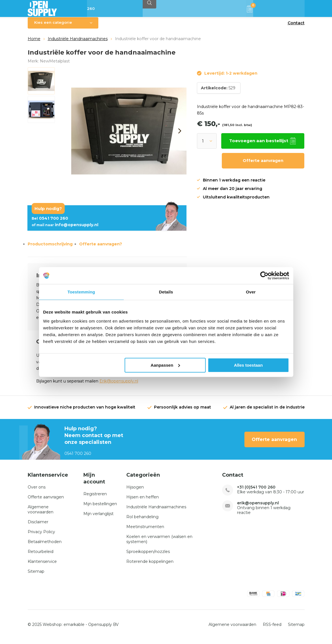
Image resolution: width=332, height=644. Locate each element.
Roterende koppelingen (150, 566)
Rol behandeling (142, 521)
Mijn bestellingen (100, 508)
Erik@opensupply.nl (119, 385)
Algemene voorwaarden (41, 514)
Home (34, 43)
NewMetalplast (55, 65)
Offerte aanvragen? (101, 248)
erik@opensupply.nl (258, 507)
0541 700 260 (50, 222)
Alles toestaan (248, 365)
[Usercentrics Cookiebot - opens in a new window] (264, 276)
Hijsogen (135, 491)
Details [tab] (166, 292)
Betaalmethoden (45, 546)
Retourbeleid (41, 556)
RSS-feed (272, 629)
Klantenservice (42, 566)
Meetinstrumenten (145, 531)
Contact (296, 27)
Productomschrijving (50, 248)
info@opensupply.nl (65, 229)
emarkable (74, 629)
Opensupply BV (103, 629)
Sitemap (36, 576)
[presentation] (180, 135)
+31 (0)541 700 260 (256, 491)
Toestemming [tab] (81, 292)
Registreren (95, 498)
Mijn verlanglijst (98, 518)
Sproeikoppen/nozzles (148, 556)
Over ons (37, 491)
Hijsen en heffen (143, 501)
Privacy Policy (41, 536)
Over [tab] (251, 292)
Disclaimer (38, 526)
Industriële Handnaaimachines (78, 43)
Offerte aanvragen (263, 165)
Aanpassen (165, 365)
